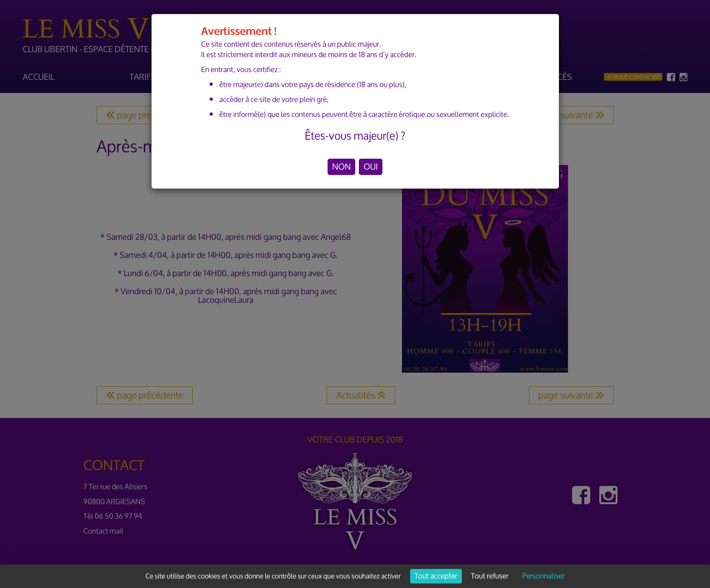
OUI (370, 167)
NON (341, 167)
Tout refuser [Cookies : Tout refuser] (490, 576)
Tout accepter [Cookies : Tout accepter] (436, 576)
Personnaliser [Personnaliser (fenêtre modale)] (543, 576)
